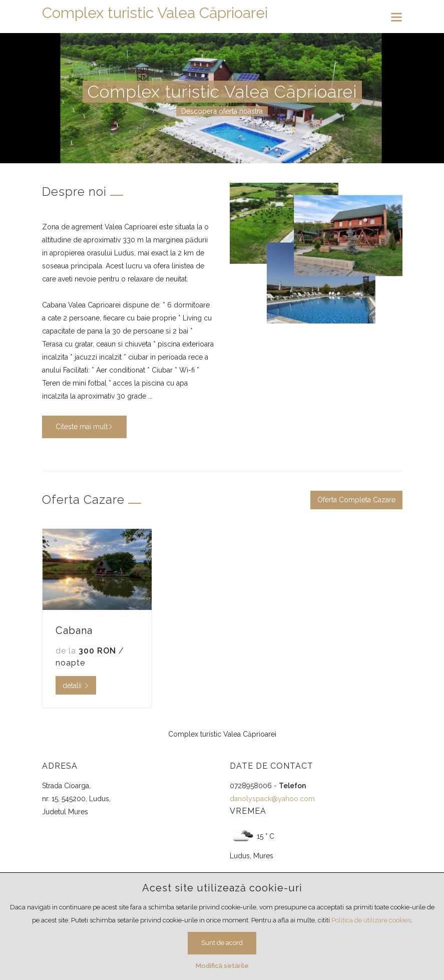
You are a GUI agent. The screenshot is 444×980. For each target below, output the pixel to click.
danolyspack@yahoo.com (272, 799)
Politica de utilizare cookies (371, 920)
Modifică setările (222, 966)
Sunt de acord (222, 943)
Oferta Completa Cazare (356, 500)
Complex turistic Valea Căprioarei (155, 13)
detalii (76, 686)
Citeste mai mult (84, 427)
